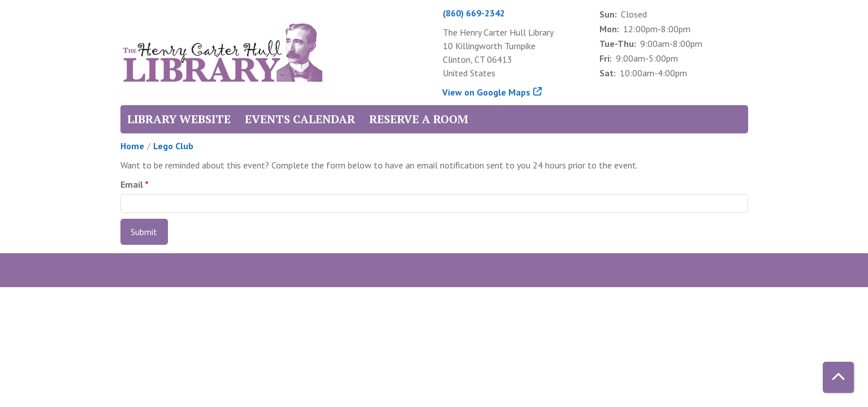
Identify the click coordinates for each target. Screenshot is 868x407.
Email (132, 184)
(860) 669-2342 (474, 13)
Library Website (179, 119)
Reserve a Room (419, 119)
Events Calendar (300, 119)
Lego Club (173, 146)
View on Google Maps (487, 92)
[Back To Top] (838, 377)
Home (132, 146)
